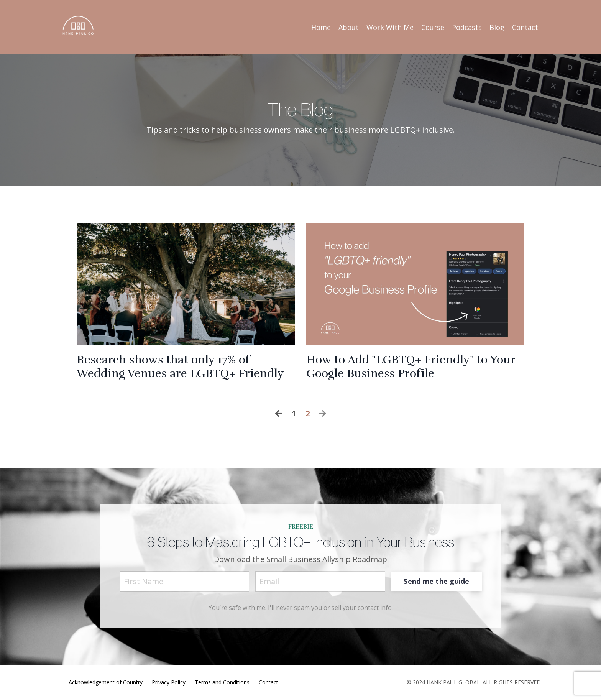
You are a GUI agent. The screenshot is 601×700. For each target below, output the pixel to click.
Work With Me (390, 27)
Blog (497, 27)
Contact (525, 27)
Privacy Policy (169, 682)
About (349, 27)
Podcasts (467, 27)
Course (433, 27)
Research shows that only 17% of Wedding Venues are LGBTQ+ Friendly (180, 367)
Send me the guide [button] (436, 581)
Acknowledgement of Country (106, 682)
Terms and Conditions (222, 682)
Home (321, 27)
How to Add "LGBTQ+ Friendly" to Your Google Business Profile (411, 367)
